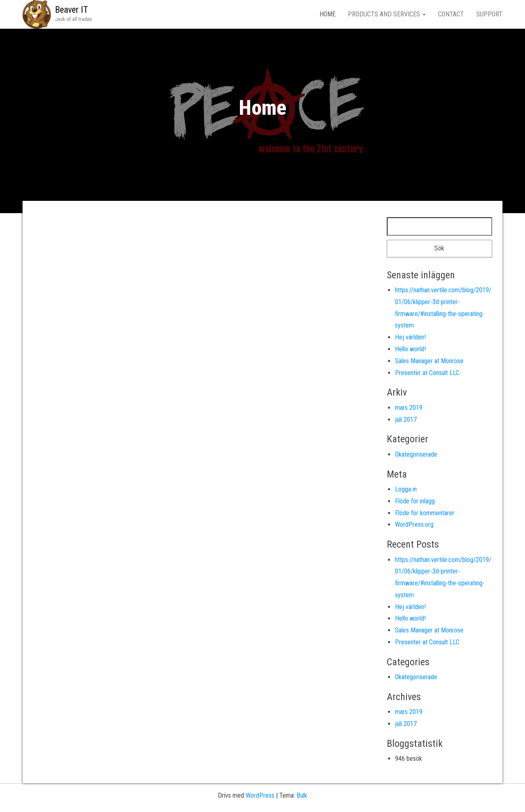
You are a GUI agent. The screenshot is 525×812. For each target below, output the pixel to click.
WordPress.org (414, 524)
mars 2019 (409, 408)
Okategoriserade (416, 454)
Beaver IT (72, 10)
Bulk (302, 795)
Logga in (406, 489)
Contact (451, 14)
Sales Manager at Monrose (429, 361)
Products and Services (387, 14)
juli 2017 (406, 420)
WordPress (260, 795)
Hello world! (410, 349)
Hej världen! (410, 337)
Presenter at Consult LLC (427, 373)
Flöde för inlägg (415, 501)
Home (328, 14)
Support (489, 14)
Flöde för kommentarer (425, 513)
